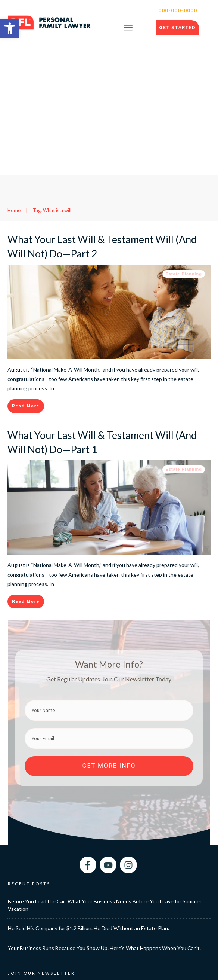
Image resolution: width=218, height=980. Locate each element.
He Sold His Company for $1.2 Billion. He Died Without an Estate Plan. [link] (88, 792)
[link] (10, 28)
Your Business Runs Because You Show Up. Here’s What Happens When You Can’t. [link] (104, 812)
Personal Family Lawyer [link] (69, 968)
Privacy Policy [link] (180, 968)
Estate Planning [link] (184, 138)
